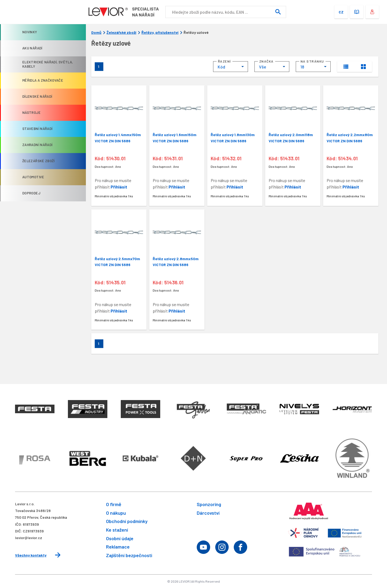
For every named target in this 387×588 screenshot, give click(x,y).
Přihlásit (119, 187)
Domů (96, 32)
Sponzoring (209, 504)
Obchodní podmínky (127, 521)
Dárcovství (208, 513)
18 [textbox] (302, 67)
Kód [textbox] (221, 67)
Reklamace (118, 547)
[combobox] (231, 67)
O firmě (114, 504)
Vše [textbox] (263, 67)
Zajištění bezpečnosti (129, 555)
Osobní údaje (120, 538)
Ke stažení (117, 530)
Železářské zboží (121, 32)
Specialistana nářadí (147, 12)
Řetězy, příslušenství (160, 32)
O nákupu (116, 513)
